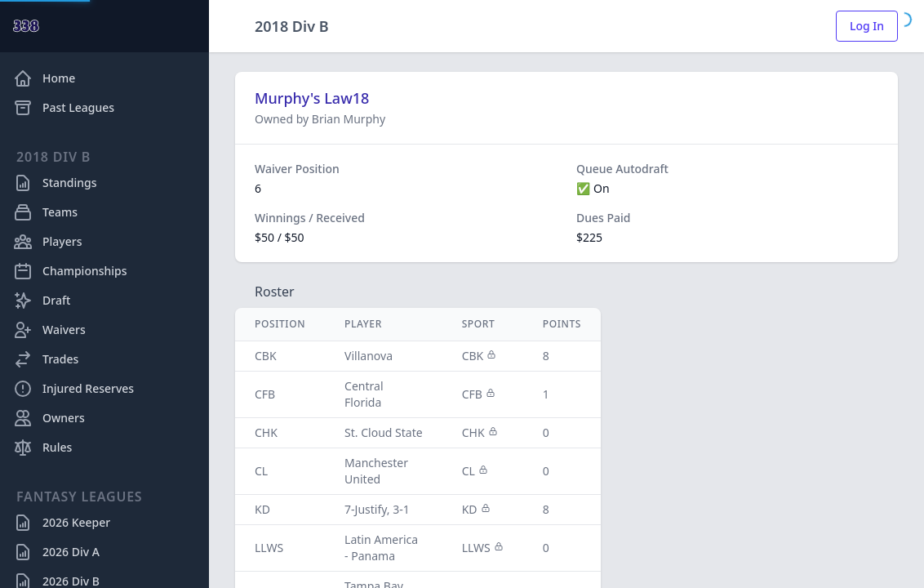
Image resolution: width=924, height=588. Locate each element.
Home (44, 78)
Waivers (49, 330)
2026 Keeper (62, 523)
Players (47, 242)
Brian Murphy (349, 119)
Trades (46, 359)
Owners (49, 418)
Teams (45, 212)
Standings (55, 183)
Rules (42, 448)
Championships (70, 271)
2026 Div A (56, 552)
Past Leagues (64, 108)
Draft (42, 301)
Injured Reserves (73, 389)
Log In (867, 26)
